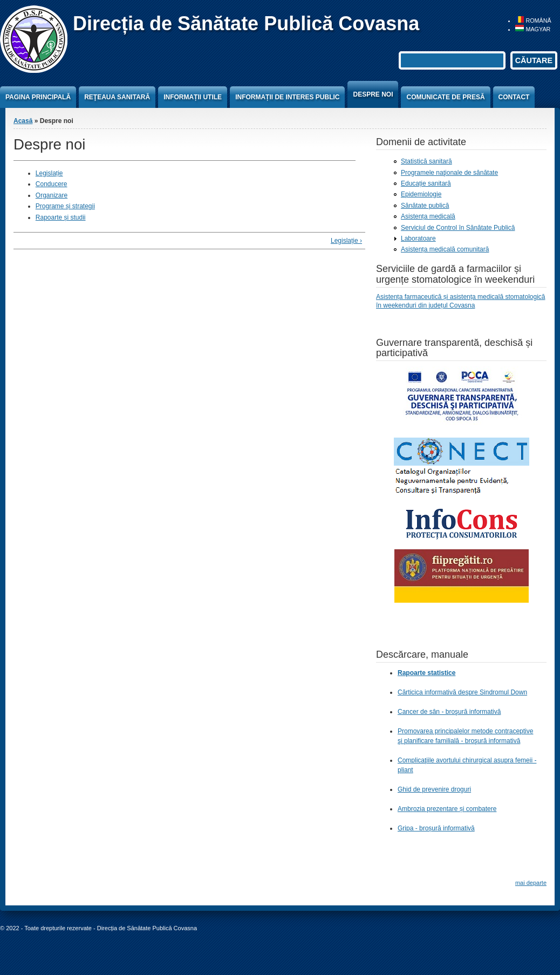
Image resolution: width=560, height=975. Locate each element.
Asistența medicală (428, 216)
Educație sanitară (426, 183)
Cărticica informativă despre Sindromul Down (462, 692)
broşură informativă (493, 741)
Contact (514, 97)
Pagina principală (38, 97)
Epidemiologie (421, 194)
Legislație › (346, 241)
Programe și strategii (65, 206)
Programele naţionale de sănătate (449, 173)
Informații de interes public (287, 97)
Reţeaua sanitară (117, 97)
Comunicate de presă (445, 97)
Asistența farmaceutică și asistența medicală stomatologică (460, 297)
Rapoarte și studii (61, 217)
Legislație (49, 173)
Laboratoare (418, 238)
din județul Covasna (446, 305)
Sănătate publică (425, 206)
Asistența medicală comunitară (445, 249)
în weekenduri (397, 305)
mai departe (531, 883)
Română (533, 21)
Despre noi (373, 94)
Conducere (52, 184)
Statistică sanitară (426, 161)
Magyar (533, 29)
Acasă (23, 121)
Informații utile (193, 97)
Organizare (52, 195)
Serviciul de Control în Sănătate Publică (458, 228)
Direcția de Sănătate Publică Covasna (246, 23)
